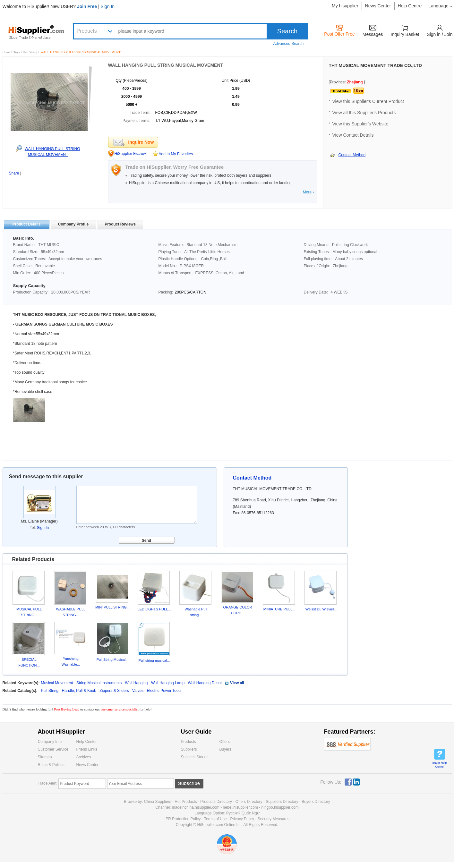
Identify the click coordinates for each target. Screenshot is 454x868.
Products (87, 31)
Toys (17, 52)
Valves (138, 691)
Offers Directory (249, 802)
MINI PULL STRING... (112, 607)
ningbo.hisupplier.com (280, 807)
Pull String (30, 52)
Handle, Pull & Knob (80, 691)
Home (6, 52)
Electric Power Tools (164, 691)
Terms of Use (215, 819)
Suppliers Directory (283, 802)
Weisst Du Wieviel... (321, 609)
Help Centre (410, 6)
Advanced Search (289, 44)
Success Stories (195, 757)
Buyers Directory (316, 802)
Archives (84, 757)
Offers (225, 742)
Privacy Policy (242, 819)
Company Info (50, 742)
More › (308, 192)
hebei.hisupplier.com (241, 807)
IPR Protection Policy (183, 819)
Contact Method (352, 155)
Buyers (225, 749)
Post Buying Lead (67, 709)
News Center (378, 6)
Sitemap (45, 757)
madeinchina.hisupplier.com (196, 807)
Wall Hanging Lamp (168, 683)
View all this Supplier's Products (364, 113)
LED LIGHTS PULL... (154, 609)
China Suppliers (158, 802)
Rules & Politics (51, 765)
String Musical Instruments (99, 683)
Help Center (87, 742)
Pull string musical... (154, 660)
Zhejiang (355, 82)
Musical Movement (57, 683)
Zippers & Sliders (115, 691)
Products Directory (217, 802)
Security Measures (274, 819)
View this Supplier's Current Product (368, 101)
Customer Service (53, 749)
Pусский (233, 813)
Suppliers (189, 749)
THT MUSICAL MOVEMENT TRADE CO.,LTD (375, 65)
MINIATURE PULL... (279, 609)
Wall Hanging (137, 683)
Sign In (108, 6)
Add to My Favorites (176, 154)
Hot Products (186, 802)
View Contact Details (353, 135)
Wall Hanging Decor (205, 683)
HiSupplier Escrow (130, 154)
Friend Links (87, 749)
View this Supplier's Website (360, 124)
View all (237, 683)
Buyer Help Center (440, 765)
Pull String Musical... (113, 660)
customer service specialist (120, 709)
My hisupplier (345, 6)
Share (14, 173)
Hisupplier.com (41, 32)
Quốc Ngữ (251, 813)
